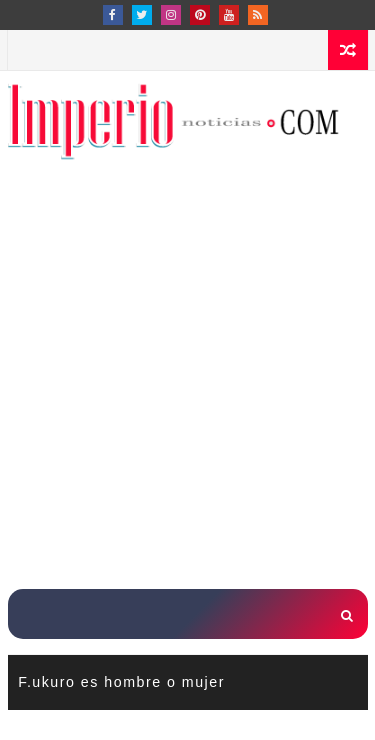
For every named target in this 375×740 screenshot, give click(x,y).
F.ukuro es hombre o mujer (121, 682)
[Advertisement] (187, 386)
